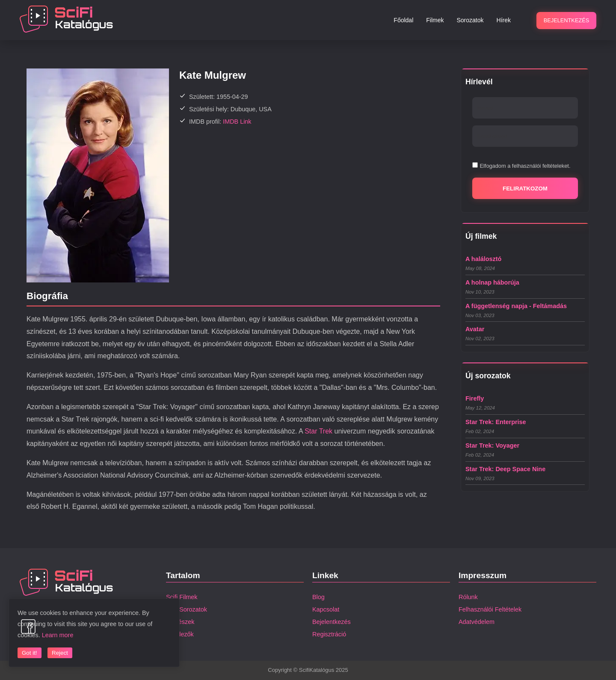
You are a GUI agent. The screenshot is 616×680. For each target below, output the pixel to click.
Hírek (504, 20)
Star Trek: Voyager (492, 445)
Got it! (30, 653)
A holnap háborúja (492, 282)
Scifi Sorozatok (187, 609)
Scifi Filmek (182, 597)
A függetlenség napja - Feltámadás (516, 306)
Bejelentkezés (332, 622)
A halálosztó (483, 259)
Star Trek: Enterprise (496, 422)
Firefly (475, 398)
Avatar (475, 329)
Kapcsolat (326, 609)
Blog (318, 597)
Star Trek (318, 431)
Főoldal (403, 20)
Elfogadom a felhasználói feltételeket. (525, 166)
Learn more (58, 635)
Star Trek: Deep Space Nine (505, 469)
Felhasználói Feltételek (490, 609)
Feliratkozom (525, 189)
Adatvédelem (477, 622)
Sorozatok (470, 20)
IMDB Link (237, 122)
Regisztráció (329, 634)
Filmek (435, 20)
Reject (60, 653)
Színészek (180, 622)
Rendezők (180, 634)
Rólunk (468, 597)
